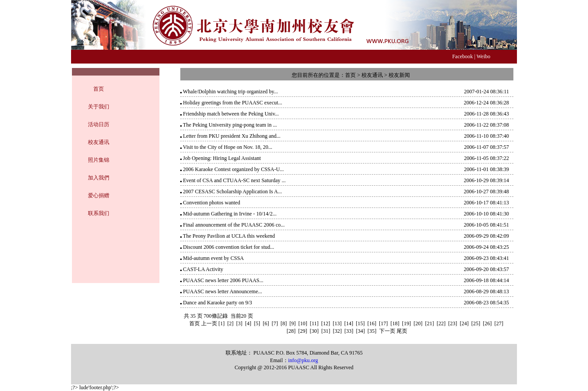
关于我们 (99, 107)
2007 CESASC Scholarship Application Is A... (232, 192)
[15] (360, 323)
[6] (266, 323)
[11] (314, 323)
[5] (257, 323)
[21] (429, 323)
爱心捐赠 (99, 195)
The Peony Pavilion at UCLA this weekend (229, 236)
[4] (248, 323)
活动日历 (99, 124)
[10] (303, 323)
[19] (406, 323)
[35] (372, 331)
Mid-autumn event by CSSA (213, 258)
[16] (372, 323)
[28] (291, 331)
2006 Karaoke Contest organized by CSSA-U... (233, 169)
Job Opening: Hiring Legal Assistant (222, 158)
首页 (99, 89)
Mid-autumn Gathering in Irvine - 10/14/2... (230, 214)
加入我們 (99, 178)
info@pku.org (303, 360)
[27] (499, 323)
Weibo (483, 56)
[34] (361, 331)
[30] (314, 331)
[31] (326, 331)
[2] (230, 323)
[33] (349, 331)
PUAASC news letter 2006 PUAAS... (223, 280)
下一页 (387, 331)
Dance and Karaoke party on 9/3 (218, 303)
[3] (239, 323)
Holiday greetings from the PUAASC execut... (232, 103)
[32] (338, 331)
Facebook (463, 56)
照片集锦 (99, 160)
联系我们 (99, 213)
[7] (275, 323)
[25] (476, 323)
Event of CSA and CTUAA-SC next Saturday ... (234, 180)
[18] (395, 323)
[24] (464, 323)
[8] (284, 323)
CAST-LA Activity (203, 269)
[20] (418, 323)
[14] (349, 323)
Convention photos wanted (212, 203)
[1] (222, 323)
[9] (293, 323)
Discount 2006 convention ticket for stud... (228, 247)
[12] (326, 323)
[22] (441, 323)
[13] (337, 323)
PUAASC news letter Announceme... (222, 291)
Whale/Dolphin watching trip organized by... (230, 92)
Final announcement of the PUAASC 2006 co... (234, 225)
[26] (487, 323)
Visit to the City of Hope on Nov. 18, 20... (228, 147)
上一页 (209, 323)
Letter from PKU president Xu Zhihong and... (232, 136)
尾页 (402, 331)
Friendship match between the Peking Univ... (231, 114)
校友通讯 (99, 142)
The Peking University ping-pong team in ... (230, 125)
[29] (303, 331)
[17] (383, 323)
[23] (453, 323)
